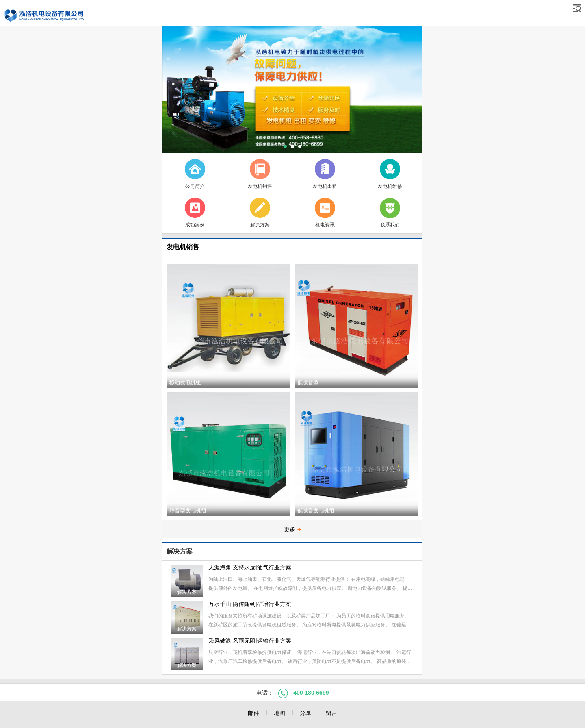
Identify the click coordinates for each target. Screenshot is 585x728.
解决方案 (180, 551)
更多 (292, 529)
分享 (305, 713)
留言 (331, 713)
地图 (279, 713)
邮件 (253, 713)
